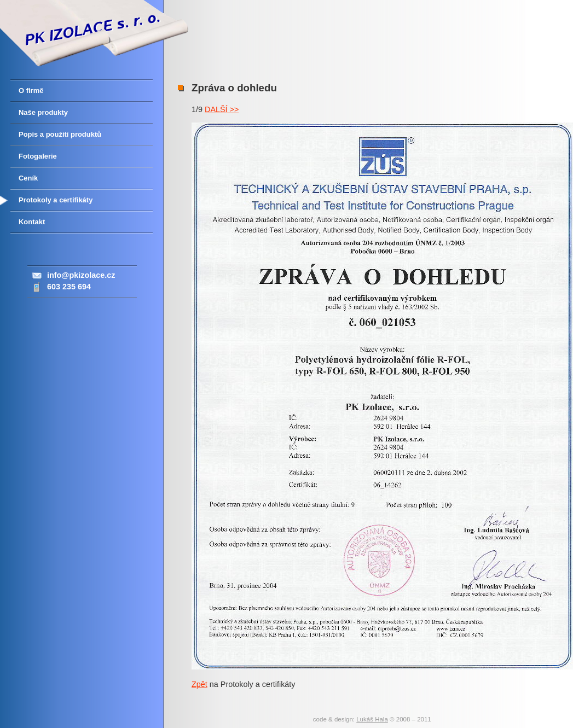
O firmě (31, 91)
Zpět (199, 684)
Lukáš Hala (372, 719)
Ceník (28, 178)
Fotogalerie (38, 156)
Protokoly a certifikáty (56, 200)
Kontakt (32, 222)
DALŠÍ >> (222, 109)
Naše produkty (43, 112)
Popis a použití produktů (60, 134)
